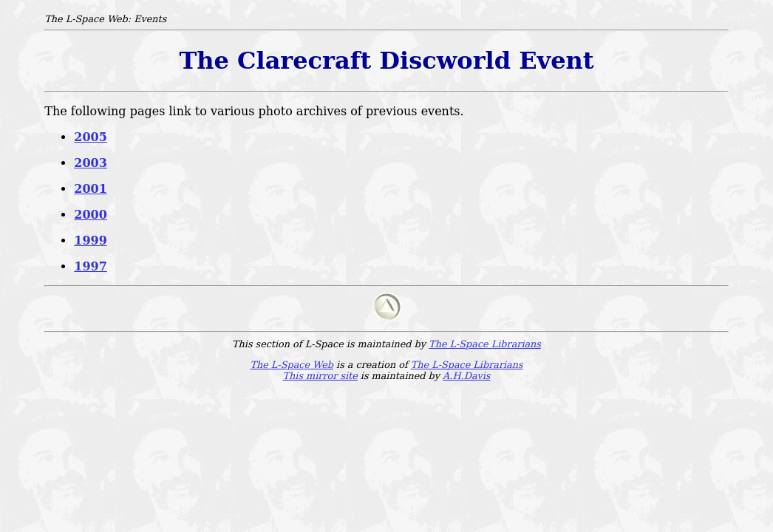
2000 (91, 215)
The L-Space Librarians (485, 344)
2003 (91, 163)
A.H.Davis (466, 376)
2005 (91, 137)
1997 (91, 266)
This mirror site (320, 376)
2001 (91, 189)
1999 (91, 241)
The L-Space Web (292, 365)
